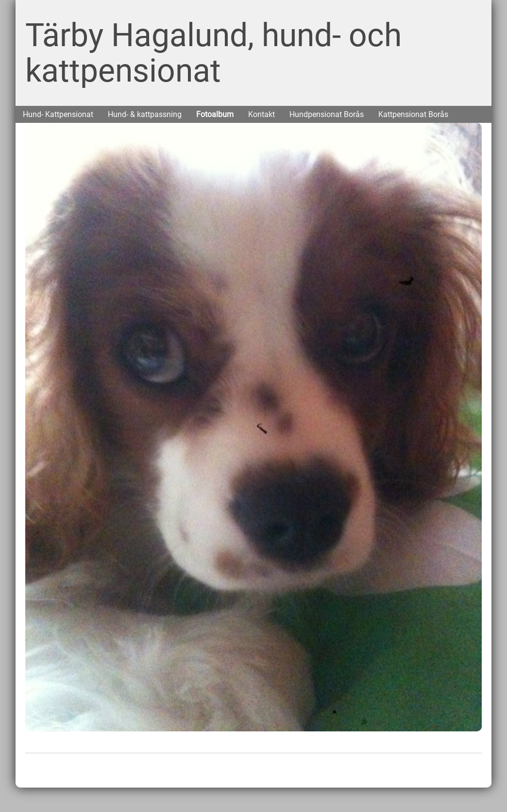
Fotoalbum (215, 114)
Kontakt (262, 114)
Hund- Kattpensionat (58, 114)
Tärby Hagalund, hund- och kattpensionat (213, 53)
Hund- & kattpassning (145, 114)
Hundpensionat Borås (327, 114)
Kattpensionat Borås (413, 114)
